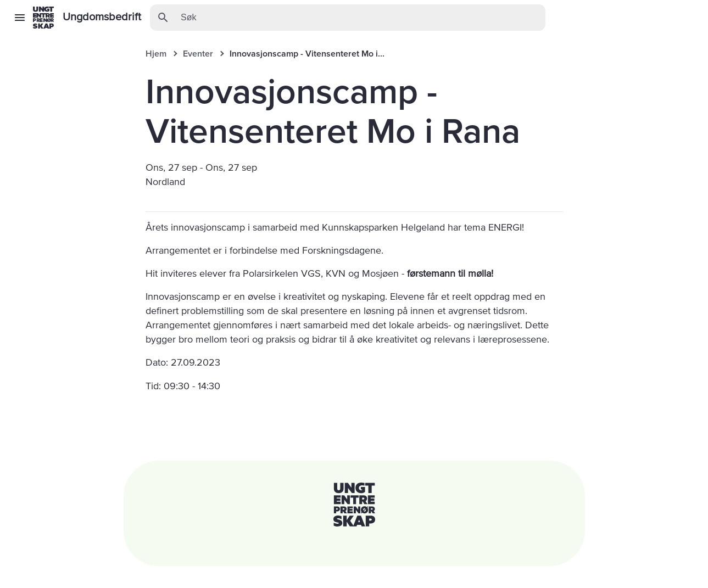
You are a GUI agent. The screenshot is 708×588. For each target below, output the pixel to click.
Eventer (198, 54)
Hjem (156, 54)
